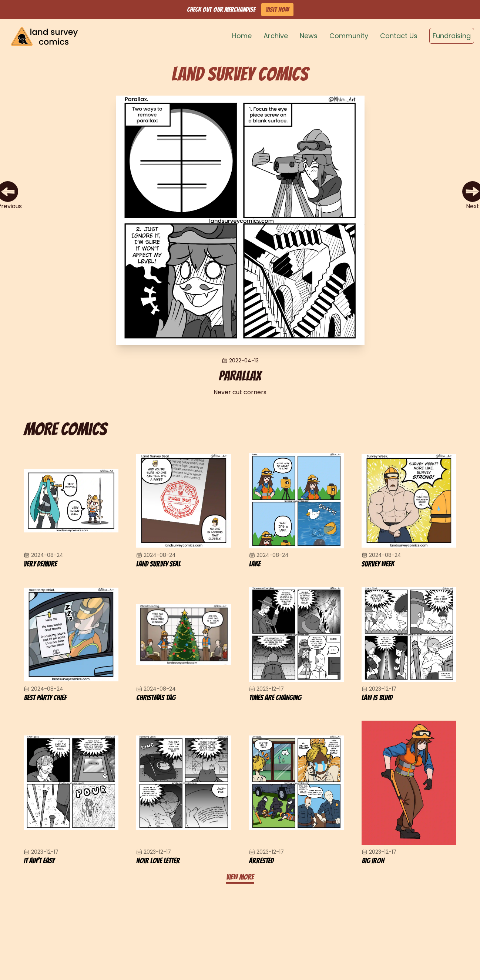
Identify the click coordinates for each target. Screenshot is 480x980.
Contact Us (399, 36)
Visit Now (277, 9)
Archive (276, 36)
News (309, 36)
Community (349, 36)
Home (242, 36)
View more (240, 877)
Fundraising (452, 36)
